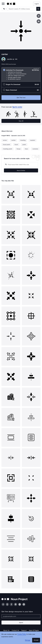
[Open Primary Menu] (3, 4)
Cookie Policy (22, 634)
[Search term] (22, 9)
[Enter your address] (21, 616)
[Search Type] (5, 9)
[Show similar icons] (39, 21)
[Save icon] (39, 16)
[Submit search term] (38, 9)
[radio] (21, 74)
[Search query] (21, 165)
